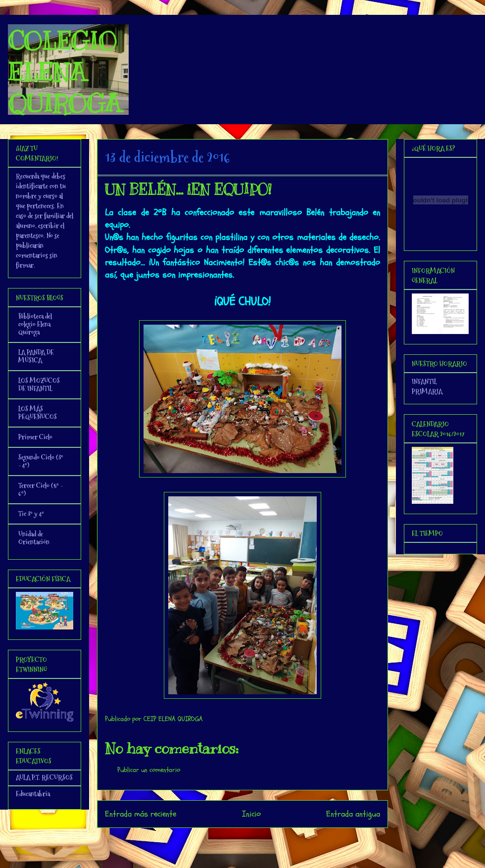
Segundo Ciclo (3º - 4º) (41, 461)
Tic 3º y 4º (31, 514)
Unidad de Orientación (34, 538)
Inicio (251, 814)
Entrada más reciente (141, 814)
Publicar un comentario (149, 770)
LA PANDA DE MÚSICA (36, 356)
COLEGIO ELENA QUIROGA (64, 72)
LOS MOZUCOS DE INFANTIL (39, 385)
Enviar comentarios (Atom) (263, 841)
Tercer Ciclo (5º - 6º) (41, 489)
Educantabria (33, 794)
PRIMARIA (427, 391)
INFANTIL (424, 382)
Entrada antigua (353, 814)
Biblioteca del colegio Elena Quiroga (35, 324)
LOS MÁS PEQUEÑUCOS (38, 413)
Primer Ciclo (35, 437)
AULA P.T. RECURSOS (44, 777)
